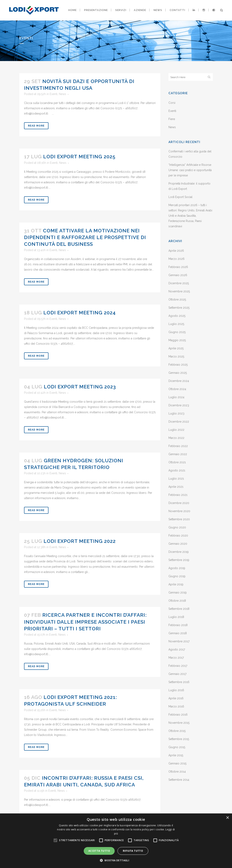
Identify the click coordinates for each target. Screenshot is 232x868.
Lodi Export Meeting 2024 (80, 313)
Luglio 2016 (176, 690)
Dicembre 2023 (179, 405)
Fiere (172, 119)
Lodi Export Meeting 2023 (80, 387)
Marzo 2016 (176, 706)
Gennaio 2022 (178, 454)
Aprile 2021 (176, 487)
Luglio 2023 (176, 413)
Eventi (54, 94)
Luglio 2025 (176, 324)
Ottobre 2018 (177, 601)
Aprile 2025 (176, 348)
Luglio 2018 (176, 617)
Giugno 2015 (177, 747)
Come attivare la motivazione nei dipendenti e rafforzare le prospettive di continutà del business (85, 237)
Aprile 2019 (176, 584)
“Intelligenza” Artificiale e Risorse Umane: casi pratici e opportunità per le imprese (190, 170)
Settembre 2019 (179, 560)
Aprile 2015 (176, 755)
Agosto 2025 (177, 316)
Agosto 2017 (177, 649)
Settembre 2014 (179, 780)
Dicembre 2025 (179, 283)
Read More (36, 126)
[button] (116, 860)
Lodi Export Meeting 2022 (80, 541)
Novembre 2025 (179, 291)
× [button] (227, 818)
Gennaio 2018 (178, 633)
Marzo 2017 (176, 658)
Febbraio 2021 (178, 495)
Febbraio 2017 (178, 666)
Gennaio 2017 (177, 674)
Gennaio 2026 (178, 275)
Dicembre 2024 (179, 381)
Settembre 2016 (179, 682)
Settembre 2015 (179, 739)
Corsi (172, 103)
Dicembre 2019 (179, 552)
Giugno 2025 (177, 332)
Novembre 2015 (179, 723)
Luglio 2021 (176, 479)
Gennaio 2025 (178, 373)
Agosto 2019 (177, 568)
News (63, 94)
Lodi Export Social (180, 197)
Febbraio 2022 (178, 446)
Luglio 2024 (176, 397)
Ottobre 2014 (177, 772)
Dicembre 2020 (179, 503)
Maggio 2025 (177, 340)
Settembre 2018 (179, 609)
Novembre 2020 (179, 511)
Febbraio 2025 (178, 365)
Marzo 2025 (176, 356)
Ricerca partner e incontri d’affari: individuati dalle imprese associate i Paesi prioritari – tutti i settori (85, 622)
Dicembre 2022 (179, 422)
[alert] (116, 841)
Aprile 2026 (176, 251)
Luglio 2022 (176, 430)
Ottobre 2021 (177, 462)
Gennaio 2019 (178, 593)
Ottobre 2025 (177, 300)
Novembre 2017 (179, 641)
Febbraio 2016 (178, 715)
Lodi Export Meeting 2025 (79, 157)
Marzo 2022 (176, 438)
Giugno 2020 (177, 527)
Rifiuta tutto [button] (133, 851)
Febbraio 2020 (178, 536)
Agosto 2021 (177, 470)
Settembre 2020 (179, 519)
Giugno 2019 (177, 576)
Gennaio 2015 (177, 763)
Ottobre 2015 (177, 731)
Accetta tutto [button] (99, 851)
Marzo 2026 (176, 259)
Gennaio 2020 (178, 544)
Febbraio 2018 (178, 625)
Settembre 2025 (179, 308)
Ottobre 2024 (177, 389)
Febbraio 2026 (178, 267)
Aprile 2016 (176, 698)
